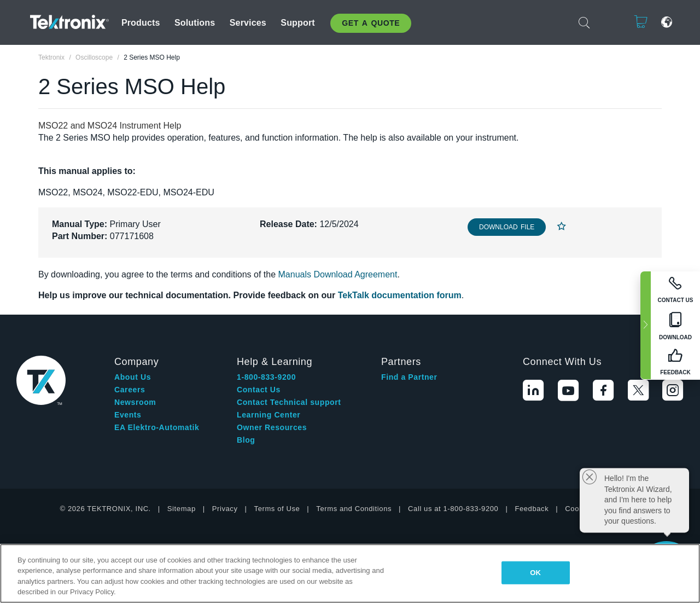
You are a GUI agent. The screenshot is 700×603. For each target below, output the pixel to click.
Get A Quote (371, 23)
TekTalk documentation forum (400, 295)
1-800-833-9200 (266, 377)
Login (607, 22)
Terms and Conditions (354, 509)
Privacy (225, 509)
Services (248, 23)
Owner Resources (272, 427)
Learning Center (269, 415)
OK (535, 573)
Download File (507, 227)
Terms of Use (277, 509)
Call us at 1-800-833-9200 (453, 509)
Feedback (532, 509)
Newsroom (135, 402)
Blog (246, 440)
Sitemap (182, 509)
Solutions (195, 23)
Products (141, 23)
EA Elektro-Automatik (157, 427)
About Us (133, 377)
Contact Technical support (289, 402)
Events (128, 415)
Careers (130, 390)
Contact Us (259, 390)
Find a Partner (409, 377)
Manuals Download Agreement (338, 274)
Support (297, 23)
